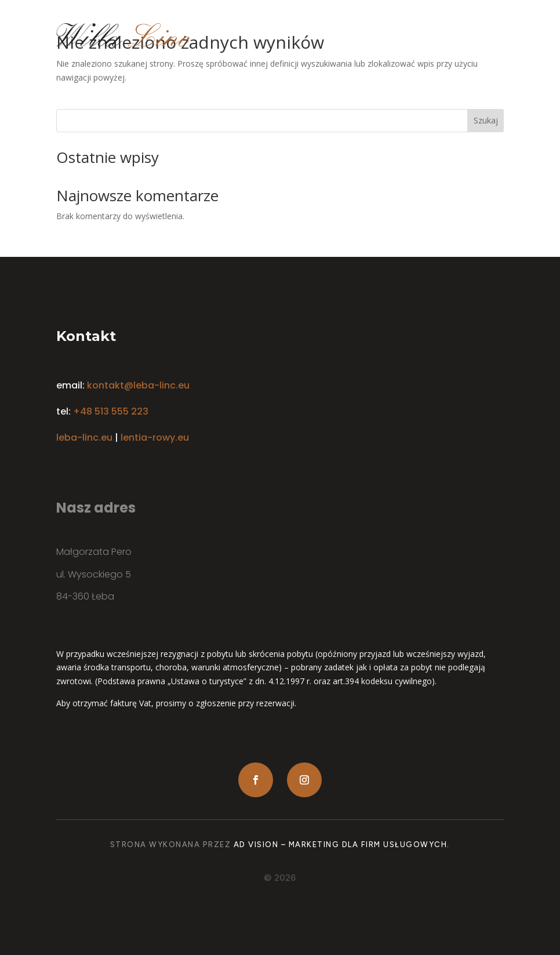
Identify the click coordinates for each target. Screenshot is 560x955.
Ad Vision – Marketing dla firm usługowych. (342, 845)
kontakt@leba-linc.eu (138, 385)
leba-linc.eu (84, 437)
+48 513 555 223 (111, 411)
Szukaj (486, 120)
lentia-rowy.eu (155, 437)
